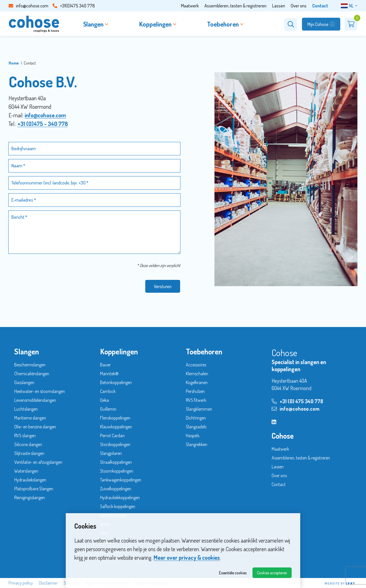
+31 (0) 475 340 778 (297, 401)
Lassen (279, 6)
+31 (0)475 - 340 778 (43, 124)
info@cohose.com (28, 6)
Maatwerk (190, 6)
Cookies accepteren (272, 573)
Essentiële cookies (233, 573)
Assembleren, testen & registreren (235, 6)
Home (14, 63)
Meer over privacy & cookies (187, 557)
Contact (320, 6)
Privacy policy (21, 583)
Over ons (299, 6)
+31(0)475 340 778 (74, 6)
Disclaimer (48, 583)
